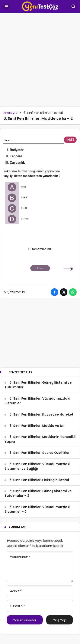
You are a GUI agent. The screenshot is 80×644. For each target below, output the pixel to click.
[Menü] (7, 6)
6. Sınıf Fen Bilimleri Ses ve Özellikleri (40, 453)
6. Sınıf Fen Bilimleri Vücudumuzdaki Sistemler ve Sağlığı (37, 466)
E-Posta (17, 606)
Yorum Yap (17, 527)
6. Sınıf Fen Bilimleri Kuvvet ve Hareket (41, 414)
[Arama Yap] (73, 6)
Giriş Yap (60, 620)
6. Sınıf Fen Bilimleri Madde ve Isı (36, 426)
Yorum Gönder (25, 620)
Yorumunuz (20, 557)
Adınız (16, 591)
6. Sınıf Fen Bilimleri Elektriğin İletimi (39, 480)
